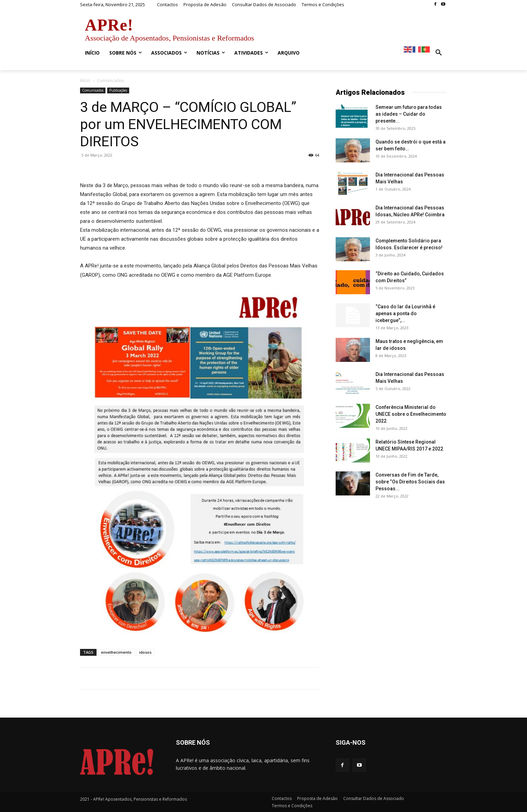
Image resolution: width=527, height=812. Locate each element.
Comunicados (93, 90)
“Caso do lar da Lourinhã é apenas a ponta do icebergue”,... (405, 313)
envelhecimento (116, 652)
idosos (145, 652)
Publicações (118, 90)
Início (85, 81)
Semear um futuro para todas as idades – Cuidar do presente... (409, 114)
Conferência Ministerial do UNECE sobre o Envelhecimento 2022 (411, 414)
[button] (439, 53)
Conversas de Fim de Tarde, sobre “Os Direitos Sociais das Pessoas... (410, 482)
